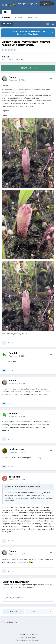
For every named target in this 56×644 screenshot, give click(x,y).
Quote (11, 343)
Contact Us (23, 635)
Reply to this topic (28, 68)
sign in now (7, 587)
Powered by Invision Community (28, 640)
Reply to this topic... (14, 598)
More (6, 12)
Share (13, 611)
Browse (6, 17)
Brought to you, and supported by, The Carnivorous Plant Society (28, 33)
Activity (18, 17)
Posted (17, 80)
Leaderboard (32, 17)
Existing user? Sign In (27, 4)
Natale (7, 57)
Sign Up (46, 4)
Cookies (34, 635)
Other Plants (19, 59)
